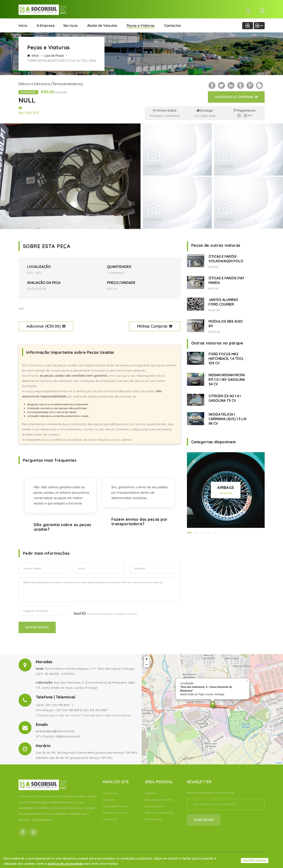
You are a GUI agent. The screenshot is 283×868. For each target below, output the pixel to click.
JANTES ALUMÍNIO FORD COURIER (223, 302)
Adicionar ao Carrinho (236, 97)
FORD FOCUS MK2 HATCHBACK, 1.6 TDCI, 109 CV (226, 359)
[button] (189, 533)
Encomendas (154, 806)
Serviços (70, 26)
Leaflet (278, 763)
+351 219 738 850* (57, 705)
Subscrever (204, 820)
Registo (150, 793)
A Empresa (46, 26)
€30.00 (53, 326)
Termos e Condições (160, 813)
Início (23, 26)
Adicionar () (46, 326)
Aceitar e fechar (255, 861)
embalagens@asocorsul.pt (55, 731)
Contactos (172, 26)
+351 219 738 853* (68, 710)
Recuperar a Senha (159, 800)
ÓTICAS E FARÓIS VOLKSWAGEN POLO (226, 259)
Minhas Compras (155, 326)
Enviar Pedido (37, 627)
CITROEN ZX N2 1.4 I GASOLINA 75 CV (225, 398)
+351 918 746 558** (95, 710)
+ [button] (147, 659)
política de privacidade (65, 864)
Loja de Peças (54, 56)
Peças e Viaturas (141, 26)
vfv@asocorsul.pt (68, 736)
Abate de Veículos (102, 26)
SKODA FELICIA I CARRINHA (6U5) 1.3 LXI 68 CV (228, 419)
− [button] (147, 665)
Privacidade (153, 819)
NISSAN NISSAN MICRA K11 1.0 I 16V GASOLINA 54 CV (227, 380)
